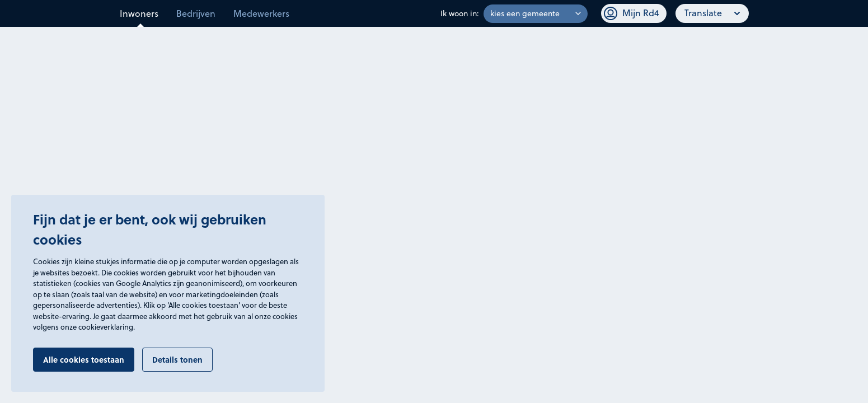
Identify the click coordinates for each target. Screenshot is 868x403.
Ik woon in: (460, 13)
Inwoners (139, 13)
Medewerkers (261, 13)
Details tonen (177, 359)
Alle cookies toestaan (84, 359)
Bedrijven (196, 13)
